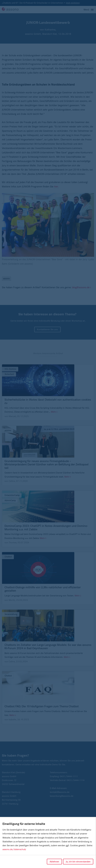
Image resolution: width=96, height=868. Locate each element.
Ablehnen (54, 862)
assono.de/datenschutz (14, 849)
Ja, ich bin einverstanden (78, 862)
